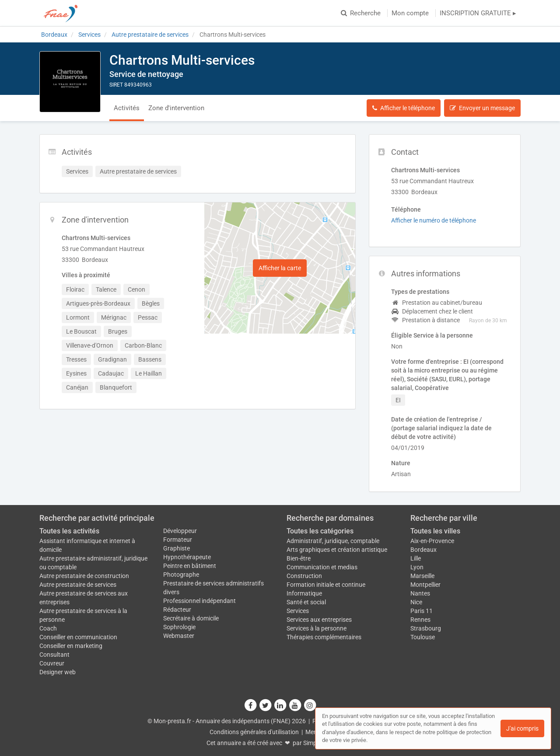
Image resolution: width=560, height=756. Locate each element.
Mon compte (410, 13)
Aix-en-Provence (432, 541)
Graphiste (177, 548)
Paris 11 (422, 611)
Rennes (420, 620)
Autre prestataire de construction (84, 576)
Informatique (304, 593)
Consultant (54, 655)
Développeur (180, 531)
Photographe (181, 575)
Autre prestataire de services (78, 585)
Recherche (361, 13)
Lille (416, 558)
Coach (48, 628)
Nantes (420, 593)
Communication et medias (322, 567)
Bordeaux (423, 550)
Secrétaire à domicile (191, 618)
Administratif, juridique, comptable (333, 541)
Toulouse (423, 637)
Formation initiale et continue (326, 585)
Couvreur (52, 663)
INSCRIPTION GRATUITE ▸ (478, 13)
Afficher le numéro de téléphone (434, 220)
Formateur (178, 540)
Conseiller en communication (78, 637)
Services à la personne (317, 628)
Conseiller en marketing (71, 646)
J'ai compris (522, 728)
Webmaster (179, 636)
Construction (304, 576)
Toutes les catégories (320, 531)
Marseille (422, 576)
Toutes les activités (69, 531)
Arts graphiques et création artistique (337, 550)
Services (298, 611)
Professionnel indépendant (199, 601)
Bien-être (299, 558)
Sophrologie (179, 627)
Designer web (58, 672)
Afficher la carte (280, 268)
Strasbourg (426, 628)
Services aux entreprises (319, 620)
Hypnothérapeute (187, 557)
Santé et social (306, 602)
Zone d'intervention (176, 108)
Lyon (417, 567)
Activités (127, 108)
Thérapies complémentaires (324, 637)
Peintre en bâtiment (190, 566)
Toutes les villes (435, 531)
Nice (416, 602)
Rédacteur (177, 610)
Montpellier (425, 585)
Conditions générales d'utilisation (254, 732)
